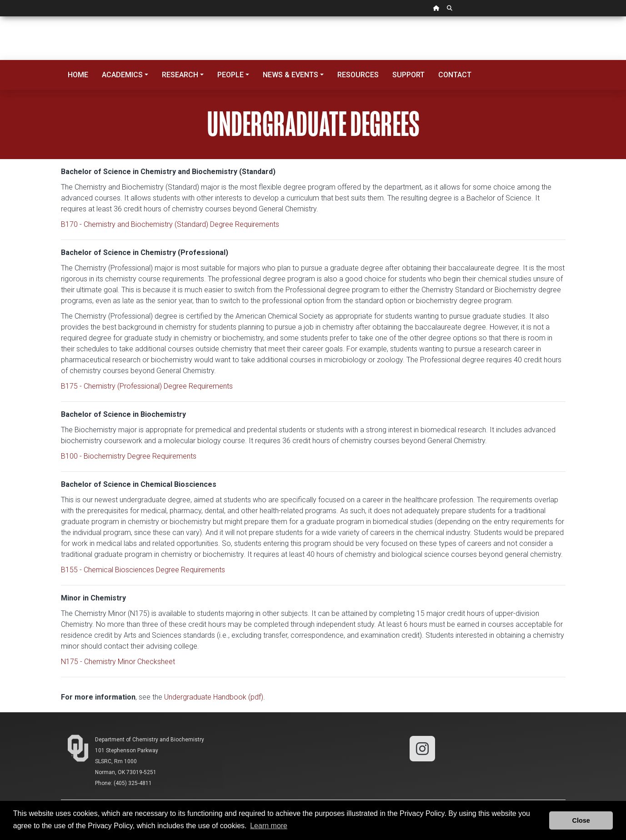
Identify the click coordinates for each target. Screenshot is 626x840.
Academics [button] (122, 75)
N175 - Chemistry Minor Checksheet (118, 662)
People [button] (230, 75)
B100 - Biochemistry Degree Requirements (129, 456)
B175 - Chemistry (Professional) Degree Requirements (147, 386)
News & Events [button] (290, 75)
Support (408, 75)
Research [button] (180, 75)
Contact (455, 75)
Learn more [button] (269, 826)
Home (78, 75)
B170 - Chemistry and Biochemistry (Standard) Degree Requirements (170, 224)
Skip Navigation (0, 17)
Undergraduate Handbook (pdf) (214, 697)
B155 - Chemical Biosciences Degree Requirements (143, 570)
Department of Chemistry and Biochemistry (150, 740)
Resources (358, 75)
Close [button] (581, 820)
